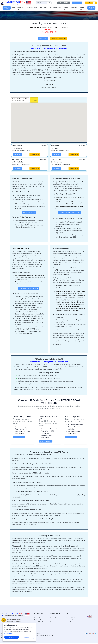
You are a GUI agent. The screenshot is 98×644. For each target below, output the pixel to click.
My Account (77, 3)
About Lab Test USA (39, 623)
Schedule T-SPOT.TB (72, 438)
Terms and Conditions (72, 619)
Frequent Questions (55, 617)
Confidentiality (70, 621)
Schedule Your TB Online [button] (29, 213)
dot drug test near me (37, 637)
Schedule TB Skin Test (20, 438)
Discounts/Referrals (55, 619)
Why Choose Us (38, 621)
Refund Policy (70, 623)
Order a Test (37, 619)
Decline (27, 637)
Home (58, 15)
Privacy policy (70, 617)
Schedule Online (36, 155)
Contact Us (53, 623)
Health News (53, 621)
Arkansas (79, 15)
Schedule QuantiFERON (46, 443)
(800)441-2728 (42, 38)
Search (34, 100)
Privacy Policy (9, 633)
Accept (12, 637)
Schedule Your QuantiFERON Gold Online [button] (69, 213)
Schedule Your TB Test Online (60, 38)
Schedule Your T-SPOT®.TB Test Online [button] (29, 290)
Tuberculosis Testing (69, 15)
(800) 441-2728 (64, 3)
